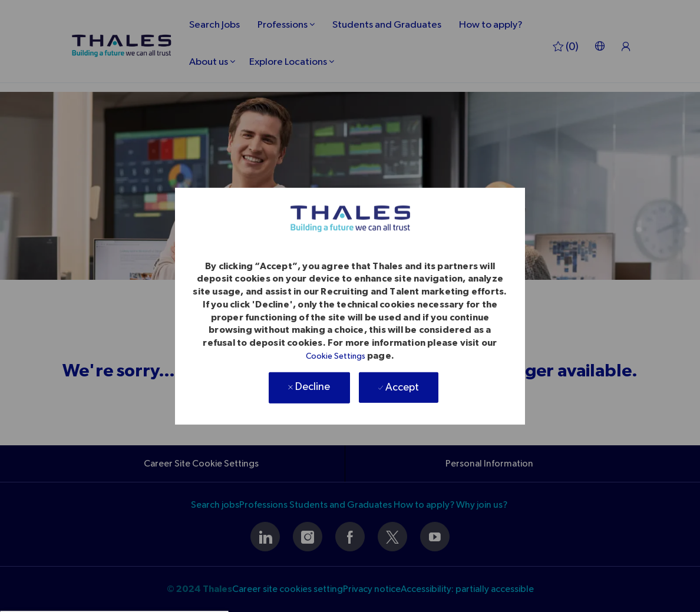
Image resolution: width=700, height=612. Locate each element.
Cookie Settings (336, 356)
